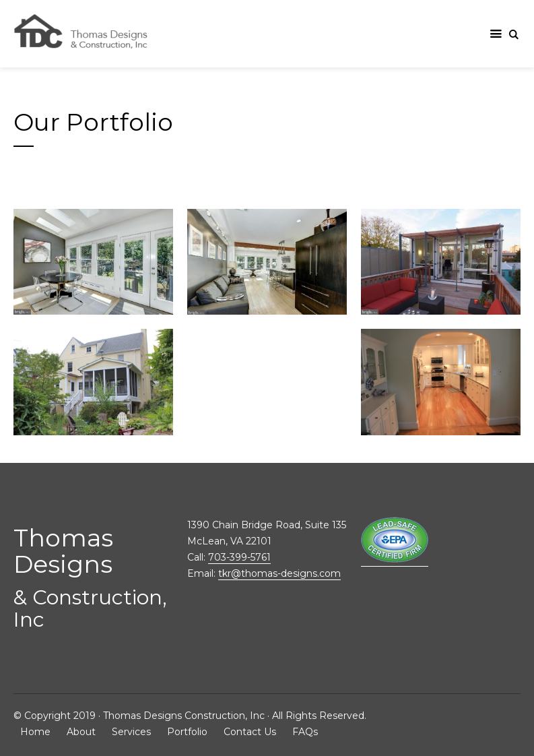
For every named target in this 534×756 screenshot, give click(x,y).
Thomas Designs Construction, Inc (184, 716)
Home (35, 732)
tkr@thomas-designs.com (279, 573)
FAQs (305, 732)
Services (131, 732)
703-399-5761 (239, 557)
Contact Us (250, 732)
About (81, 732)
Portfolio (187, 732)
